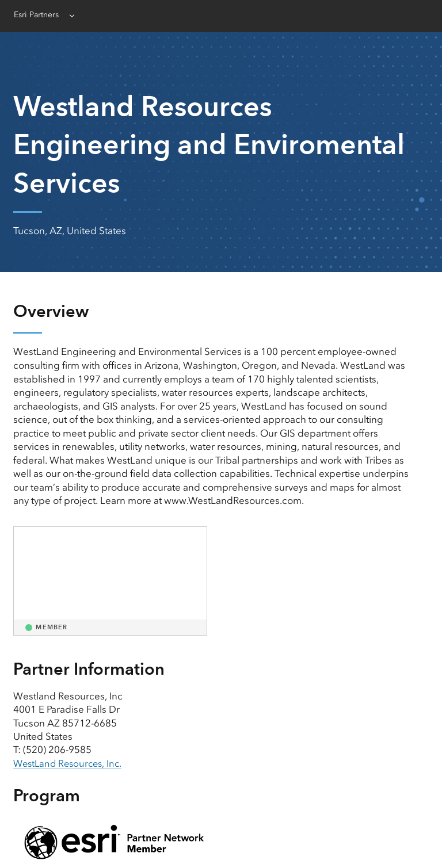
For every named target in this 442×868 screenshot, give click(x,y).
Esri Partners (39, 15)
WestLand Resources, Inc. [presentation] (71, 763)
